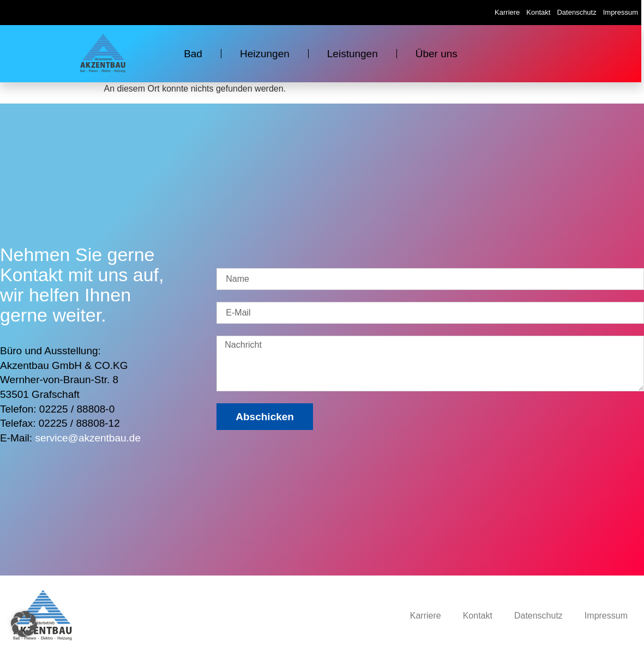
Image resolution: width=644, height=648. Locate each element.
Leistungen (353, 54)
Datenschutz (576, 12)
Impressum (621, 12)
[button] (24, 624)
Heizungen (265, 54)
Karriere (507, 12)
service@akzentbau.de (88, 438)
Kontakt (538, 12)
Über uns (437, 54)
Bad (193, 54)
